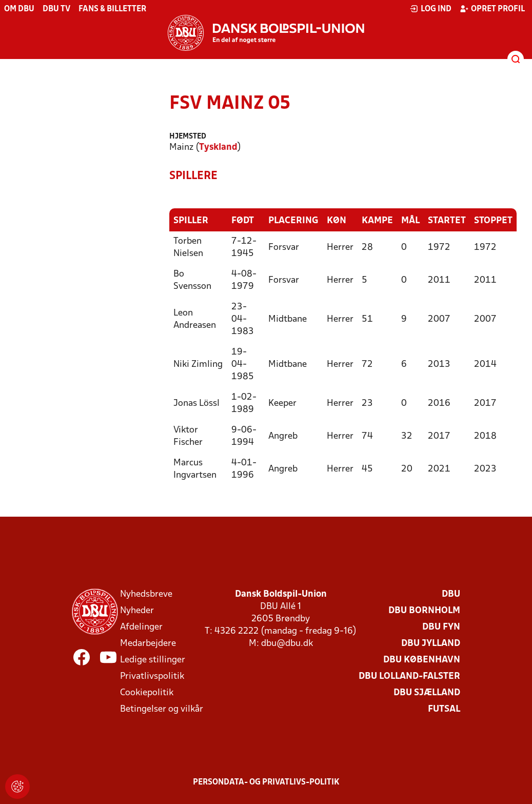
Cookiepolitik (147, 692)
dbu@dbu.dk (287, 643)
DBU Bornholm (424, 610)
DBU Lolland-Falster (409, 676)
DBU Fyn (441, 627)
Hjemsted (188, 137)
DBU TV (56, 9)
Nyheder (137, 610)
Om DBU (19, 9)
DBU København (422, 660)
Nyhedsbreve (146, 594)
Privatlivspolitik (152, 676)
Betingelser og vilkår (162, 709)
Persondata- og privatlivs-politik (266, 782)
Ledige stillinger (153, 660)
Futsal (444, 709)
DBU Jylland (431, 643)
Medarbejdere (148, 643)
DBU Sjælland (427, 692)
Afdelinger (141, 627)
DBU (451, 594)
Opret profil (492, 9)
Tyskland (218, 148)
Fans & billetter (112, 9)
